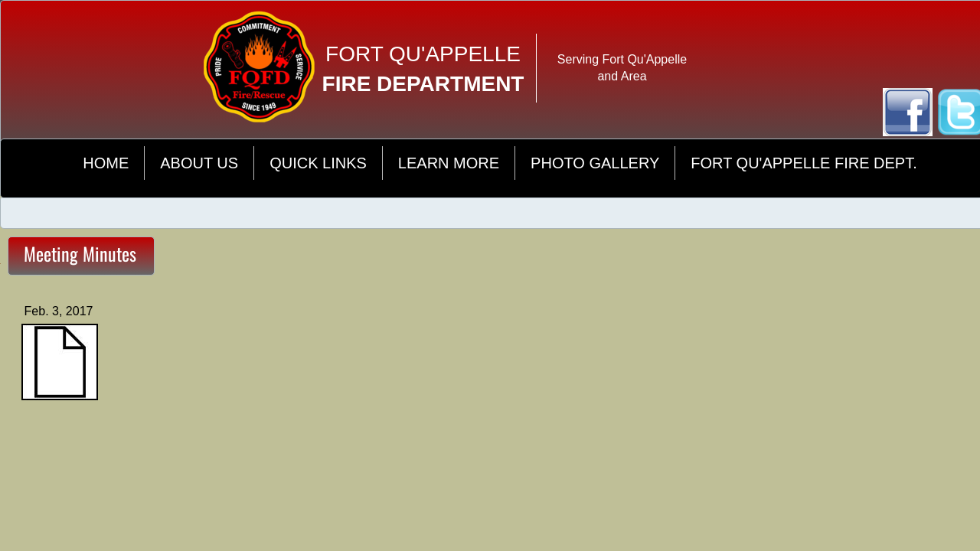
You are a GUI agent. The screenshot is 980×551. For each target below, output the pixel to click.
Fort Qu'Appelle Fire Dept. (804, 163)
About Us (199, 163)
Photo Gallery (595, 163)
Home (106, 163)
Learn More (449, 163)
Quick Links (318, 163)
